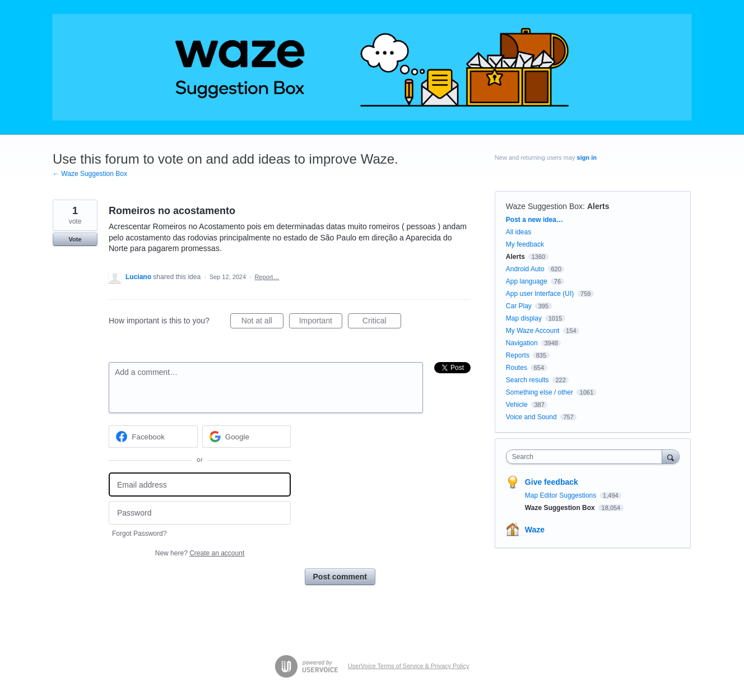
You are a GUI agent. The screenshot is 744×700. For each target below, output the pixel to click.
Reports (518, 355)
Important (321, 322)
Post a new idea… (534, 220)
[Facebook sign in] (153, 437)
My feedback (525, 244)
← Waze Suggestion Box (90, 174)
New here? (200, 553)
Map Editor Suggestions (562, 495)
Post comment (340, 577)
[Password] (200, 513)
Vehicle (517, 405)
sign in (587, 157)
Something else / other (540, 392)
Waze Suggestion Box (544, 206)
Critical (382, 322)
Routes (517, 368)
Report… (267, 277)
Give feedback (552, 482)
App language (527, 281)
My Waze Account (533, 331)
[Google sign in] (247, 437)
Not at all (262, 322)
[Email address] (200, 485)
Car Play (519, 306)
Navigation (522, 343)
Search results (527, 380)
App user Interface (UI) (540, 294)
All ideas (519, 232)
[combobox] (587, 457)
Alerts (598, 206)
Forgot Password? (139, 534)
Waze (535, 530)
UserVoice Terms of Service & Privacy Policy (409, 666)
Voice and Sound (531, 417)
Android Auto (525, 269)
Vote (75, 239)
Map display (524, 318)
